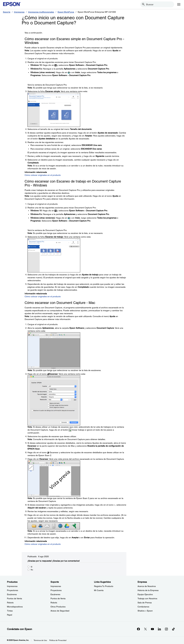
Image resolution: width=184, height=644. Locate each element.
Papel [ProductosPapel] (10, 615)
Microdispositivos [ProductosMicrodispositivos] (15, 607)
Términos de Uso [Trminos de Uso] (40, 640)
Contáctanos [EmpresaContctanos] (143, 607)
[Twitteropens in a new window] (145, 629)
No (32, 570)
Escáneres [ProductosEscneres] (12, 594)
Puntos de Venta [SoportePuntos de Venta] (58, 598)
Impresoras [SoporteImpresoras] (56, 586)
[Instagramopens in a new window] (166, 629)
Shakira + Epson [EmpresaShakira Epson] (145, 611)
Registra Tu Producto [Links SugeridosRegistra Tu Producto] (104, 586)
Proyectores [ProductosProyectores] (13, 590)
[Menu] (179, 4)
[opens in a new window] (173, 629)
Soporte (7, 12)
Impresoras (19, 12)
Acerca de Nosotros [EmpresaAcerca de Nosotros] (147, 586)
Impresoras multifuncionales (41, 12)
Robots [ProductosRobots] (10, 603)
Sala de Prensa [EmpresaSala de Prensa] (145, 603)
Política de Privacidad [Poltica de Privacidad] (58, 640)
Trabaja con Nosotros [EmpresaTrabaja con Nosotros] (147, 598)
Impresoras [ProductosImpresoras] (12, 586)
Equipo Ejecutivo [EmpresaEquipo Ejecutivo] (145, 594)
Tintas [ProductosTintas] (10, 611)
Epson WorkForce (66, 12)
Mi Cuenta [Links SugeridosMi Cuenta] (99, 590)
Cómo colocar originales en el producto (43, 175)
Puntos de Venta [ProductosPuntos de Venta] (14, 598)
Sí (32, 567)
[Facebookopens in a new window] (138, 629)
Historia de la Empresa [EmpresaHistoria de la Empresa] (148, 590)
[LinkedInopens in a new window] (159, 629)
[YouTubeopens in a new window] (152, 629)
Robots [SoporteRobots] (54, 603)
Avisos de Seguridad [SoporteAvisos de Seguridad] (60, 611)
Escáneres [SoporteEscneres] (55, 594)
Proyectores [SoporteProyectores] (56, 590)
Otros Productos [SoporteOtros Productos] (58, 607)
